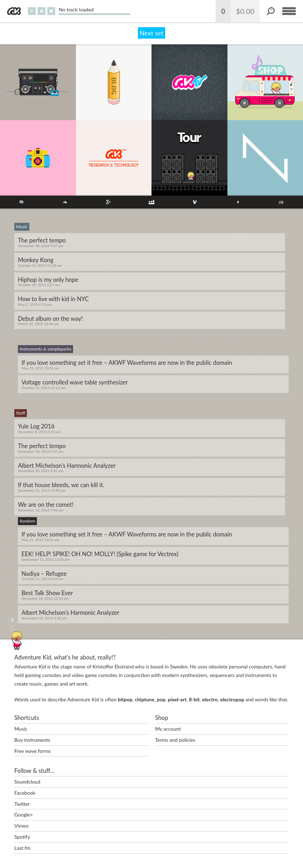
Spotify (22, 837)
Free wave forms (32, 751)
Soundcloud (27, 782)
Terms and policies (175, 740)
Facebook (25, 793)
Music (21, 729)
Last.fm (22, 848)
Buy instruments (32, 740)
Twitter (22, 804)
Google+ (24, 815)
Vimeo (21, 826)
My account (168, 729)
